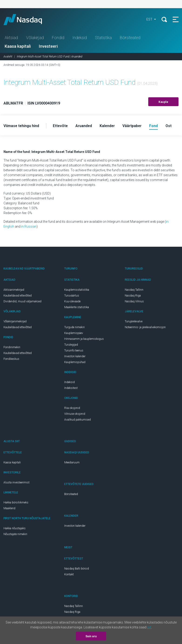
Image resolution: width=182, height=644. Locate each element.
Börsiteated (130, 38)
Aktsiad (11, 38)
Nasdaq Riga (133, 296)
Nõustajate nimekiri (15, 535)
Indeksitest (71, 389)
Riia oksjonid (72, 409)
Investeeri (48, 47)
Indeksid (80, 38)
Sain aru (91, 636)
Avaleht (8, 57)
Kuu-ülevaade (72, 302)
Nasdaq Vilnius (134, 302)
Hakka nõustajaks (15, 529)
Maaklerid (9, 509)
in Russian (29, 227)
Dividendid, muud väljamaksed (22, 302)
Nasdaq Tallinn (134, 290)
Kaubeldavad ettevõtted (18, 296)
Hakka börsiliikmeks (16, 503)
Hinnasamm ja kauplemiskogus (84, 340)
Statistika (103, 38)
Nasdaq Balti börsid (77, 569)
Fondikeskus (11, 360)
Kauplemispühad (75, 363)
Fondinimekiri (12, 348)
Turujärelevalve (134, 322)
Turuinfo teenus (74, 351)
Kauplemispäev (74, 334)
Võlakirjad (35, 38)
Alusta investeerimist (17, 483)
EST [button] (149, 20)
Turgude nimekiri (74, 328)
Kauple (163, 102)
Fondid (58, 38)
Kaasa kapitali (18, 47)
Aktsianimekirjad (14, 290)
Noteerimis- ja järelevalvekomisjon (145, 328)
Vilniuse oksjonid (75, 415)
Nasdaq (28, 20)
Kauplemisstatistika (77, 290)
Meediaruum (72, 463)
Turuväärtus (72, 296)
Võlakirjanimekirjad (15, 322)
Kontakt (69, 575)
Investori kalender (75, 357)
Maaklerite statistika (77, 308)
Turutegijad (71, 345)
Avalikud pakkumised (78, 420)
